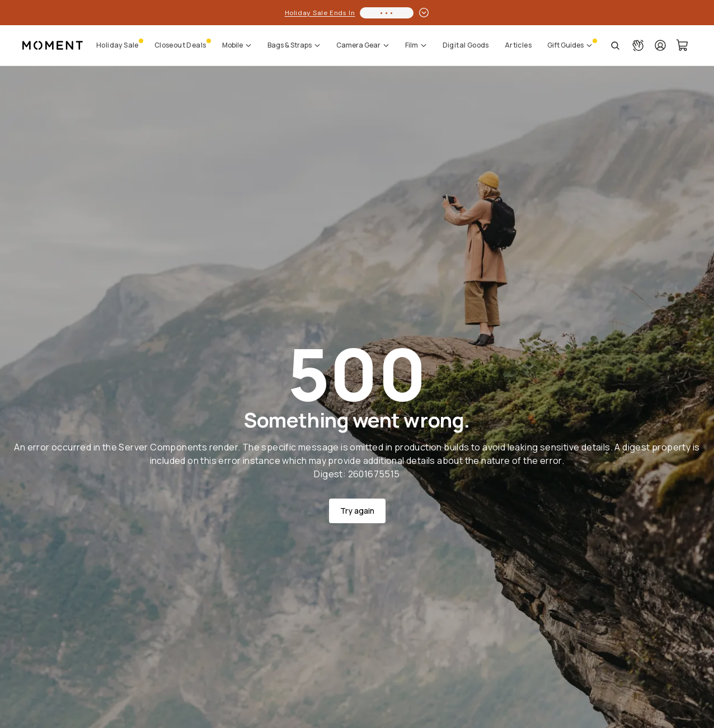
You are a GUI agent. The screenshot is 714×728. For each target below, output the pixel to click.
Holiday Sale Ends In (320, 13)
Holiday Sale (118, 45)
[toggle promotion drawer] (424, 13)
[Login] (660, 45)
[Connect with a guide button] (638, 45)
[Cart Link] (683, 45)
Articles (518, 45)
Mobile (237, 45)
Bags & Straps (294, 45)
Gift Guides (570, 45)
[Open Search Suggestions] (615, 45)
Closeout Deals (180, 45)
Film (416, 45)
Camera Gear (363, 45)
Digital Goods (466, 45)
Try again (357, 511)
